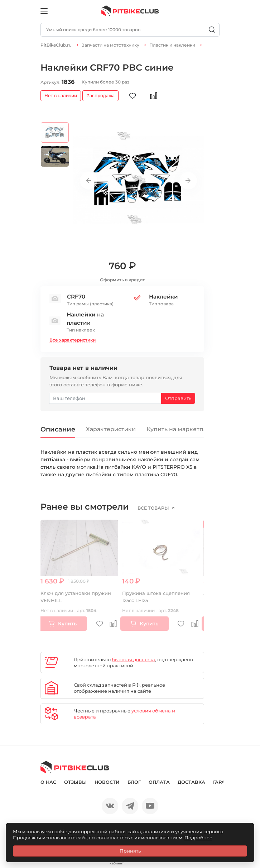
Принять (130, 851)
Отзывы (75, 782)
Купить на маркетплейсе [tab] (184, 429)
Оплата (159, 782)
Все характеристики (73, 340)
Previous (89, 181)
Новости (107, 782)
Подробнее (198, 838)
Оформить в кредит (122, 280)
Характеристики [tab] (111, 429)
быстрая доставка (133, 659)
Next (188, 181)
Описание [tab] (58, 429)
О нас (48, 782)
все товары (154, 508)
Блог (134, 782)
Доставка (191, 782)
